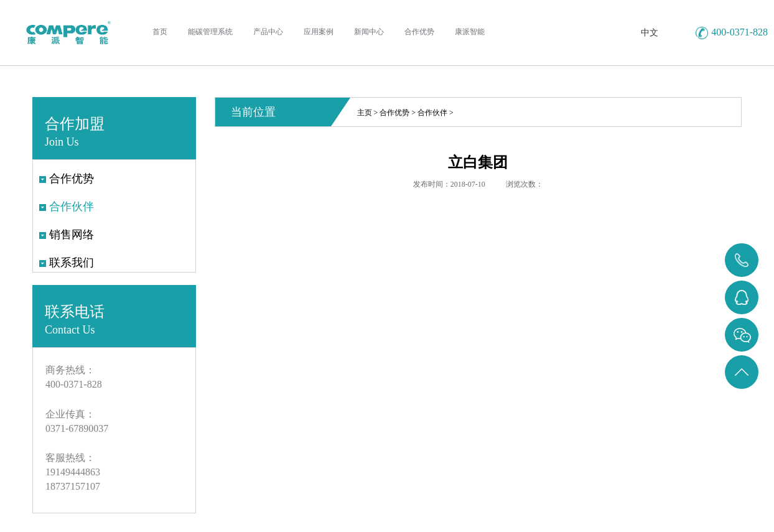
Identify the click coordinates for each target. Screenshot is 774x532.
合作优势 (394, 113)
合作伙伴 (432, 113)
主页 (365, 113)
